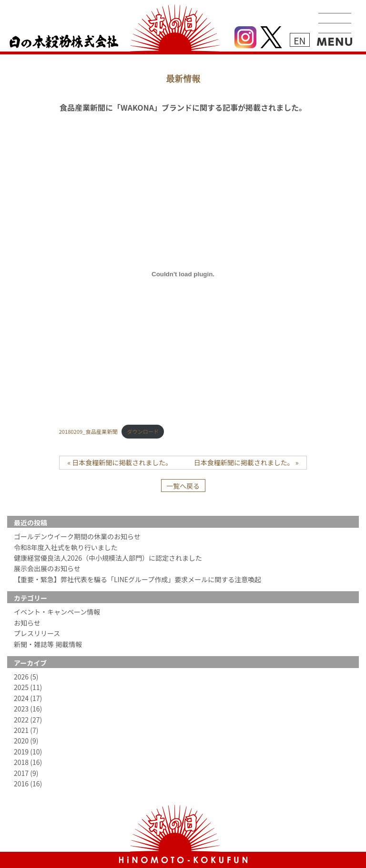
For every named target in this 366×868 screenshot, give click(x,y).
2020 (26, 741)
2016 (28, 784)
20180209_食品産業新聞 (88, 431)
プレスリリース (37, 633)
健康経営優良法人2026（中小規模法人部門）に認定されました (108, 558)
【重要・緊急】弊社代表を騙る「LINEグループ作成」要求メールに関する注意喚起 (137, 579)
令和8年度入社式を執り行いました (66, 547)
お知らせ (27, 623)
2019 (28, 752)
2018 (28, 762)
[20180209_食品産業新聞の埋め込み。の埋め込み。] (183, 274)
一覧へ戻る (183, 486)
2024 (28, 698)
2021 (26, 730)
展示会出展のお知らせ (47, 568)
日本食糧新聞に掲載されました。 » (246, 462)
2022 (28, 720)
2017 (26, 773)
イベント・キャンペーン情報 (57, 612)
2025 (28, 687)
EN (300, 40)
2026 (26, 677)
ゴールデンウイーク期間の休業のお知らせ (77, 536)
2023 (28, 709)
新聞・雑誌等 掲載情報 (48, 644)
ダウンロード (143, 431)
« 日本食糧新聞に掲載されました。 (120, 462)
